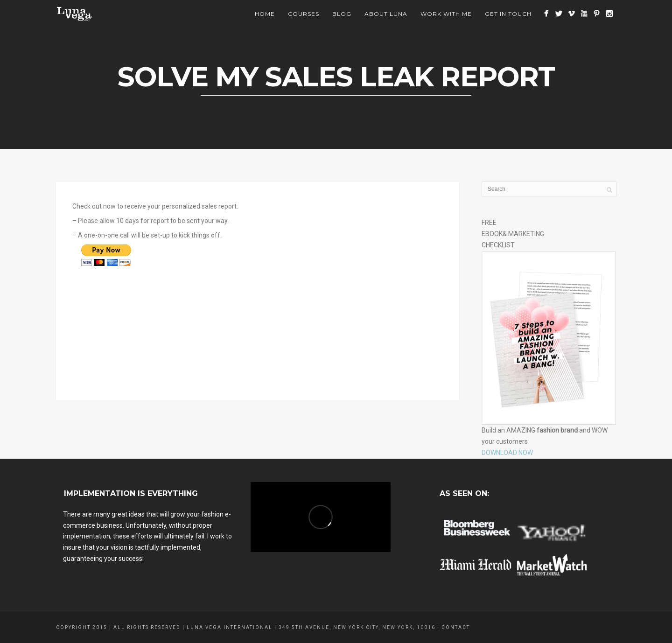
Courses (304, 14)
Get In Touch (508, 14)
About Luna (386, 14)
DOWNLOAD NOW (507, 453)
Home (265, 14)
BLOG (342, 14)
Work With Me (446, 14)
